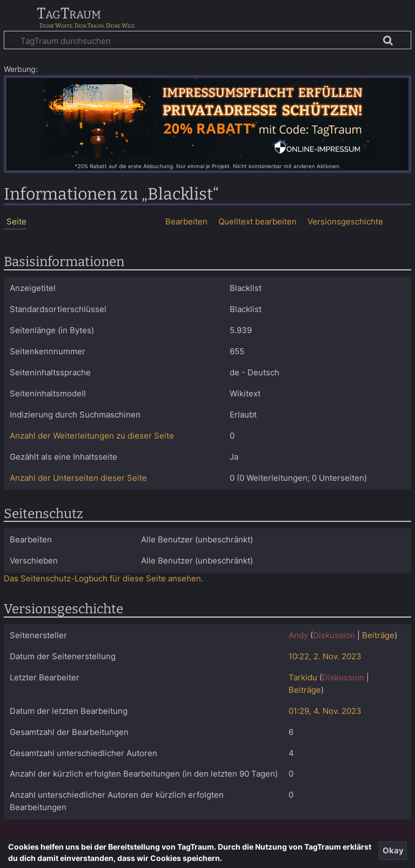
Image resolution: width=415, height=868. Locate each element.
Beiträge (378, 635)
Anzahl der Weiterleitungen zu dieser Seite (92, 436)
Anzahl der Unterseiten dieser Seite (78, 478)
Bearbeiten (186, 221)
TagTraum (69, 14)
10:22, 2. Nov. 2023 (325, 656)
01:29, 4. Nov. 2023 (325, 711)
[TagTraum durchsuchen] (207, 40)
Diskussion (334, 635)
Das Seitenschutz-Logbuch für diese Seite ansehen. (103, 578)
